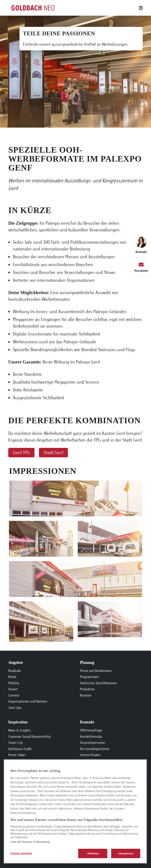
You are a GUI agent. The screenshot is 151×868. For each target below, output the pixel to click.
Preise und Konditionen (96, 671)
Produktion (87, 689)
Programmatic (90, 677)
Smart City (16, 743)
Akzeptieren (126, 853)
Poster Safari (17, 755)
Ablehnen (93, 853)
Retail (12, 677)
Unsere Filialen (90, 755)
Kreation (86, 695)
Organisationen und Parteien (28, 701)
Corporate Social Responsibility (30, 737)
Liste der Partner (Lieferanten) (30, 842)
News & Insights (19, 730)
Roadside (15, 671)
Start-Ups (15, 708)
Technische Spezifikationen (98, 683)
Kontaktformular (91, 737)
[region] (75, 811)
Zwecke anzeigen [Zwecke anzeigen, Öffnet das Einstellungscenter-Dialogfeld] (21, 853)
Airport (13, 689)
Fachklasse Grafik (20, 749)
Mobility (14, 683)
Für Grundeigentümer (95, 749)
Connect (14, 695)
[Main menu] (100, 8)
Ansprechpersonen (93, 743)
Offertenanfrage (91, 730)
